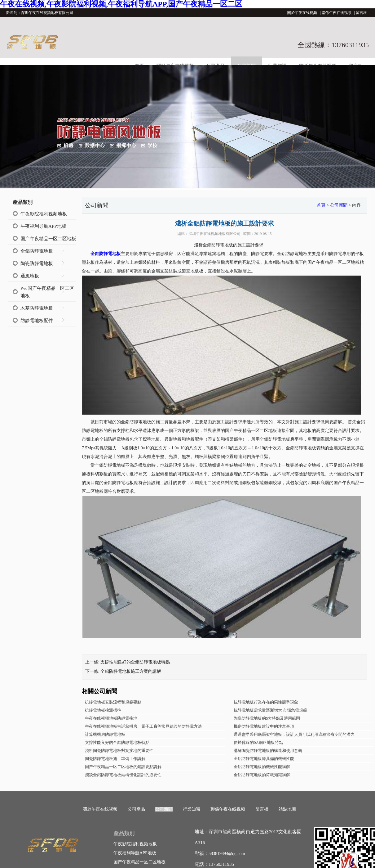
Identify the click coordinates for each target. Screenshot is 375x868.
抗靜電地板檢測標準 (103, 710)
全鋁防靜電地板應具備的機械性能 (264, 759)
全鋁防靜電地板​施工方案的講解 (131, 671)
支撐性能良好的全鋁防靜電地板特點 (135, 662)
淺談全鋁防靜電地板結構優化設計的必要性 (123, 775)
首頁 (321, 205)
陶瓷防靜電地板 (37, 263)
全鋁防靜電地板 (37, 251)
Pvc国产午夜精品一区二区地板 (47, 292)
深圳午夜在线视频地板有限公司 (214, 234)
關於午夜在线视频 (302, 13)
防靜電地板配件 (37, 321)
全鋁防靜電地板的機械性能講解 (262, 767)
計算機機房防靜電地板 (105, 734)
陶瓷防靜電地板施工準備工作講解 (115, 759)
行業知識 (192, 809)
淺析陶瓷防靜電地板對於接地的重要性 (119, 751)
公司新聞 (339, 205)
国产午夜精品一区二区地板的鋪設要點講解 (123, 767)
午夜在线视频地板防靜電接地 (111, 718)
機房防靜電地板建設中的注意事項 (264, 726)
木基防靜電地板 (37, 308)
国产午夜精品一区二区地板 (48, 239)
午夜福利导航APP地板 (43, 226)
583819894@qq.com (227, 854)
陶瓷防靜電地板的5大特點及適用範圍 (267, 718)
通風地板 (30, 276)
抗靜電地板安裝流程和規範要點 (113, 702)
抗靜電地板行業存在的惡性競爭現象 (266, 702)
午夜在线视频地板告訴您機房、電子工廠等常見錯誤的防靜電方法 (143, 726)
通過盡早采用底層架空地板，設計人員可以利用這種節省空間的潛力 (294, 734)
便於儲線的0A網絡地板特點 (258, 742)
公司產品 (136, 809)
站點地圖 (287, 809)
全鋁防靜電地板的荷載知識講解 (262, 775)
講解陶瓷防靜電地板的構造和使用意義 (268, 751)
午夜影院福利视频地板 (44, 214)
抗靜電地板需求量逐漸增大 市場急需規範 (270, 710)
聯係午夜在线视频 (337, 13)
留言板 (361, 13)
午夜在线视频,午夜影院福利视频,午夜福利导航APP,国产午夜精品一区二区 (121, 4)
